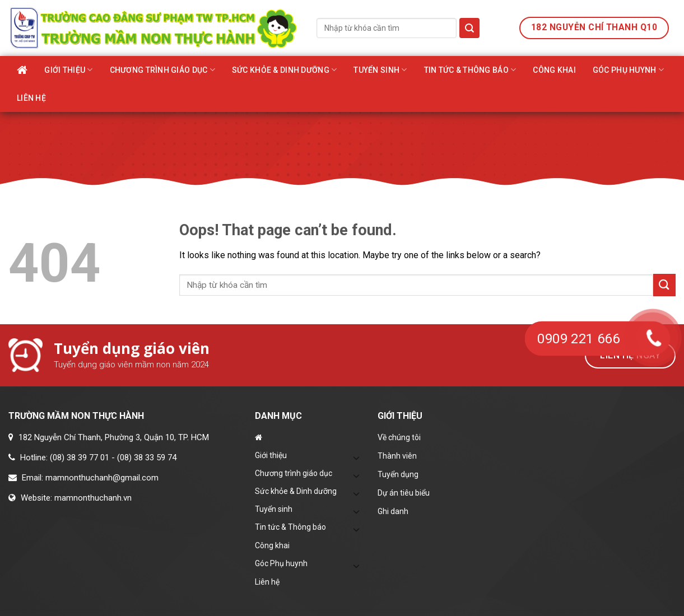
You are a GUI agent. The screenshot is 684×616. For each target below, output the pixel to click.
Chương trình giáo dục (162, 70)
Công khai (554, 70)
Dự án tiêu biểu (404, 493)
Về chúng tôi (399, 437)
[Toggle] (357, 458)
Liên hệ (31, 98)
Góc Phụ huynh (628, 70)
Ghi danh (393, 511)
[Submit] (469, 28)
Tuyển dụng (398, 474)
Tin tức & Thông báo (470, 70)
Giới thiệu (68, 70)
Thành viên (397, 456)
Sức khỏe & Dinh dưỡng (284, 70)
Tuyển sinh (380, 70)
